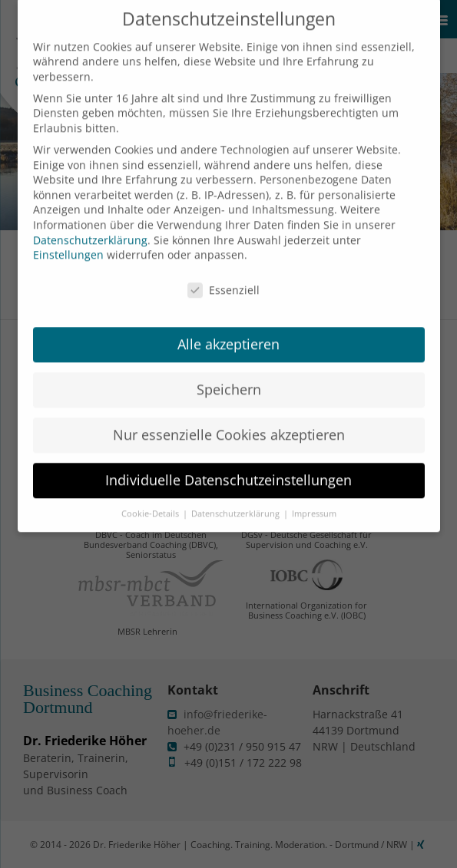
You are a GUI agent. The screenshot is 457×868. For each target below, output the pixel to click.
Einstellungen (68, 244)
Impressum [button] (314, 503)
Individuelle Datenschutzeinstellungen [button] (228, 469)
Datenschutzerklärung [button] (237, 503)
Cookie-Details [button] (151, 503)
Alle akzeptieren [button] (228, 333)
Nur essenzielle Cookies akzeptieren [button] (229, 424)
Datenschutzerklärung (90, 229)
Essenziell (224, 279)
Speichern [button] (229, 378)
